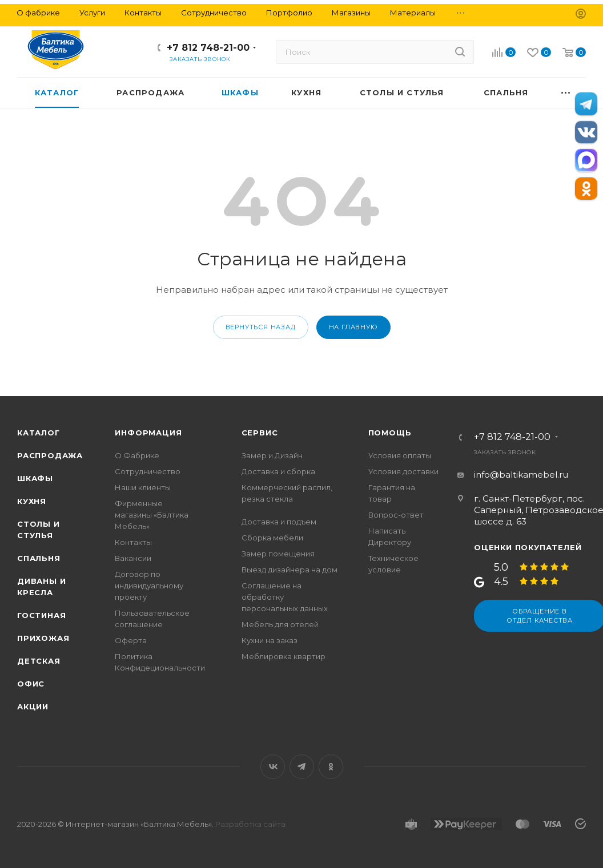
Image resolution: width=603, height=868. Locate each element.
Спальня (39, 558)
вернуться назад (261, 327)
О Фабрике (137, 455)
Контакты (133, 542)
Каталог (39, 433)
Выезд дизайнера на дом (290, 570)
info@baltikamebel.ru (521, 475)
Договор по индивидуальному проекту (149, 586)
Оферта (131, 640)
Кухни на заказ (270, 640)
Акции (33, 706)
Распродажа (50, 455)
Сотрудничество (148, 471)
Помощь (390, 433)
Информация (148, 433)
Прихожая (43, 638)
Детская (39, 661)
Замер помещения (278, 554)
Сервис (260, 433)
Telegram (302, 767)
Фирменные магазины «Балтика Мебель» (152, 515)
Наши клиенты (143, 487)
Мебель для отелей (280, 624)
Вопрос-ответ (396, 515)
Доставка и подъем (279, 522)
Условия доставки (403, 471)
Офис (31, 684)
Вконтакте (273, 767)
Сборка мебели (272, 538)
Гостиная (41, 615)
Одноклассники (331, 767)
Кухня (32, 501)
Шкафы (35, 478)
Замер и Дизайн (272, 455)
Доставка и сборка (278, 471)
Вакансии (133, 558)
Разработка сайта (250, 824)
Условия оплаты (400, 455)
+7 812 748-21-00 (208, 48)
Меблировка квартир (284, 656)
